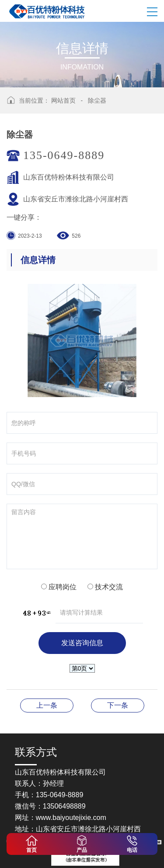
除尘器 (97, 100)
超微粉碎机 (118, 705)
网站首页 (63, 100)
